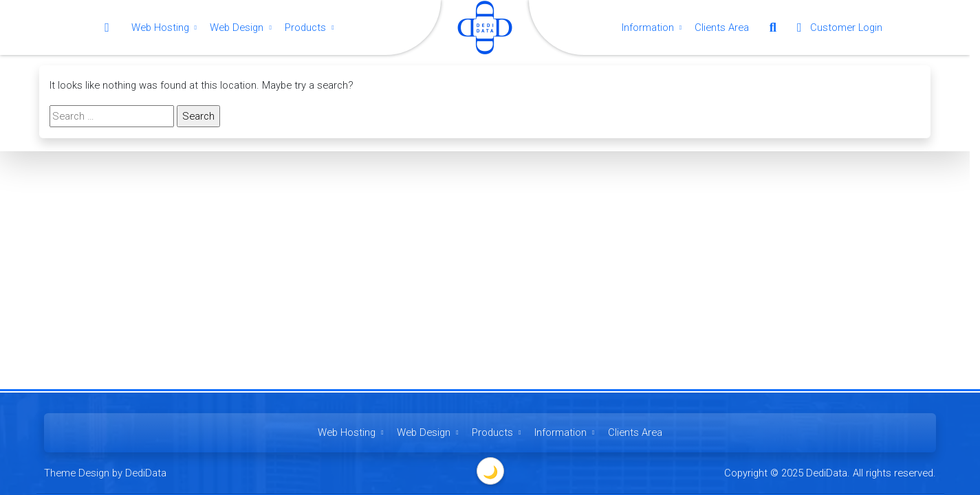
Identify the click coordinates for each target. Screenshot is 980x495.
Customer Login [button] (837, 27)
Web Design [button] (242, 27)
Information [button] (653, 27)
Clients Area (722, 27)
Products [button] (311, 27)
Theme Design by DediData (105, 473)
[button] (773, 27)
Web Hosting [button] (166, 27)
